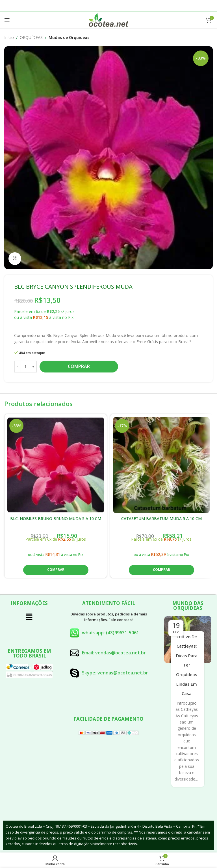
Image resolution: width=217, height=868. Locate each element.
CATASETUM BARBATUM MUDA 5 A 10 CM (161, 519)
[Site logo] (108, 20)
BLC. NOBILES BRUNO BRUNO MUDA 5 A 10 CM (56, 519)
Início (9, 37)
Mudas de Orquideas (69, 37)
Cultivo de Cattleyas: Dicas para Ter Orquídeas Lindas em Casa (187, 665)
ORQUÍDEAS (31, 37)
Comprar (79, 366)
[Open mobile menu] (7, 20)
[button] (56, 570)
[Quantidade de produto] (25, 366)
